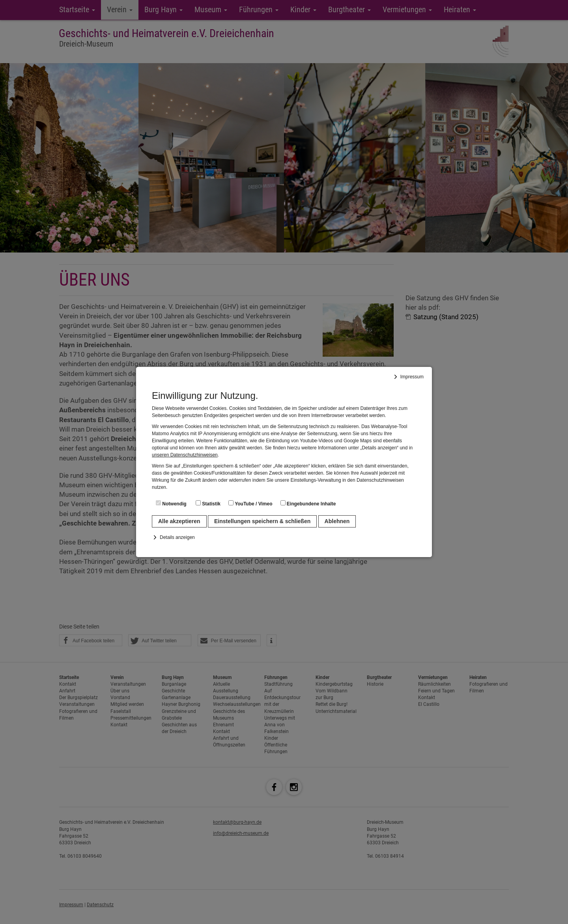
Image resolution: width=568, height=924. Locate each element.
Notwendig (171, 503)
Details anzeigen (177, 537)
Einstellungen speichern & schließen (262, 521)
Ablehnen (337, 521)
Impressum (412, 377)
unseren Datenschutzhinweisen (185, 455)
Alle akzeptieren (179, 521)
